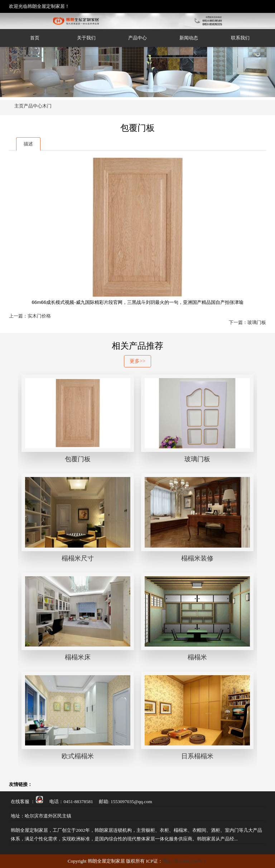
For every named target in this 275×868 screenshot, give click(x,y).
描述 (28, 144)
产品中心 (137, 38)
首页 (35, 38)
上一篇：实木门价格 (30, 316)
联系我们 (240, 38)
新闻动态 (189, 38)
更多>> (137, 361)
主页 (19, 106)
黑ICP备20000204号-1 (184, 861)
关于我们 (86, 38)
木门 (47, 106)
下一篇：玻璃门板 (247, 322)
